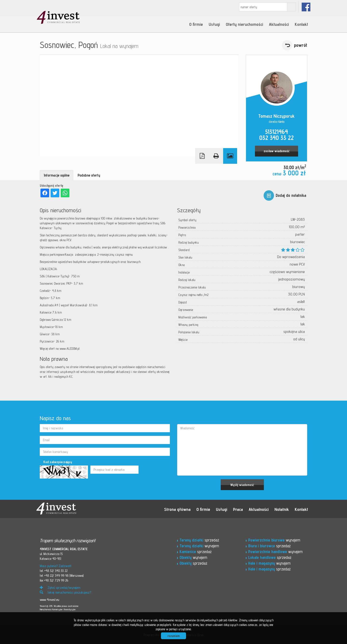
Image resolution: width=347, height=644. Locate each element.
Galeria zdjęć (230, 156)
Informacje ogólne (57, 175)
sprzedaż (199, 540)
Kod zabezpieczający (58, 462)
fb (306, 7)
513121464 (277, 132)
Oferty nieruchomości (244, 24)
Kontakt (301, 24)
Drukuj (216, 156)
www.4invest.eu (49, 600)
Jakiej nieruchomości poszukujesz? (65, 592)
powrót (301, 45)
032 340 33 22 (277, 138)
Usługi (214, 24)
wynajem (199, 546)
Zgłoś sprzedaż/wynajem (60, 588)
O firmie (196, 24)
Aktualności (279, 24)
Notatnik (282, 509)
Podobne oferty (89, 175)
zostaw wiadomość (277, 151)
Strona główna (177, 509)
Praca (238, 509)
